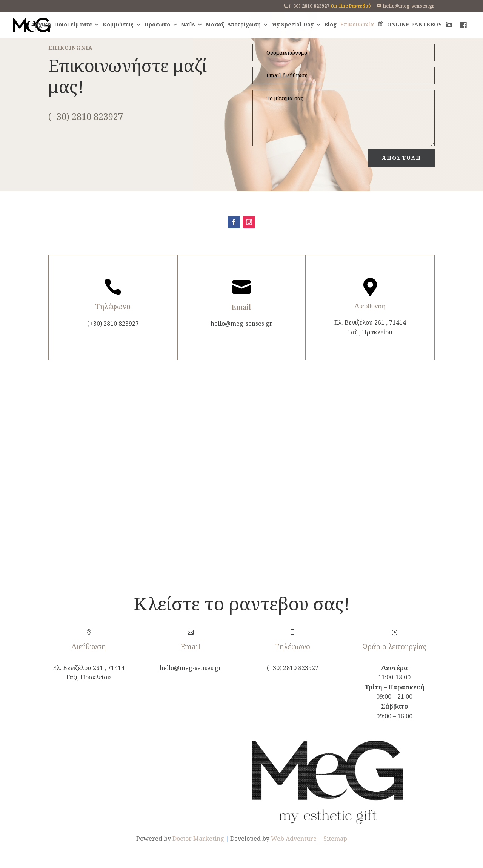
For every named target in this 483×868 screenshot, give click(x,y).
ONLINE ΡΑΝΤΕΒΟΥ (409, 25)
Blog (331, 25)
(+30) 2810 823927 (309, 6)
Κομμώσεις (118, 25)
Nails (188, 25)
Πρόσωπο (157, 25)
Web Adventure (294, 839)
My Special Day (292, 25)
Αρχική (41, 25)
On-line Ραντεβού (351, 6)
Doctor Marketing (198, 839)
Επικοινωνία (357, 25)
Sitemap (335, 839)
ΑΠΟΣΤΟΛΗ (401, 158)
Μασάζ (215, 25)
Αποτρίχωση (244, 25)
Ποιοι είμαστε (73, 25)
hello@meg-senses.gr (241, 324)
